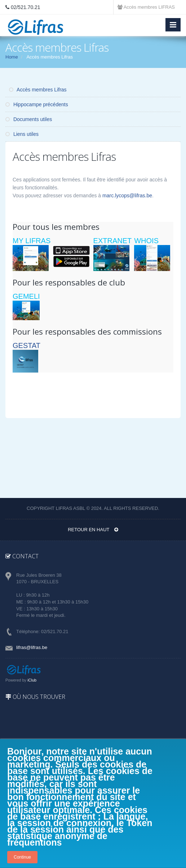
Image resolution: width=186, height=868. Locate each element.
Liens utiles (22, 134)
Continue (22, 857)
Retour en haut (93, 530)
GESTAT (26, 345)
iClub (32, 680)
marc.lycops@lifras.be (127, 195)
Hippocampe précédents (37, 104)
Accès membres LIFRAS (146, 7)
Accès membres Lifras (38, 90)
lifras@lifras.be (32, 647)
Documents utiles (29, 119)
